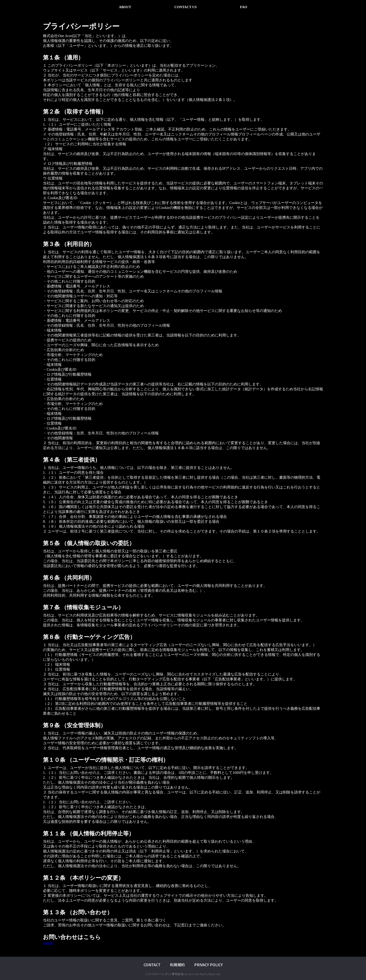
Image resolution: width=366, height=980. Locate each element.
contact (48, 943)
